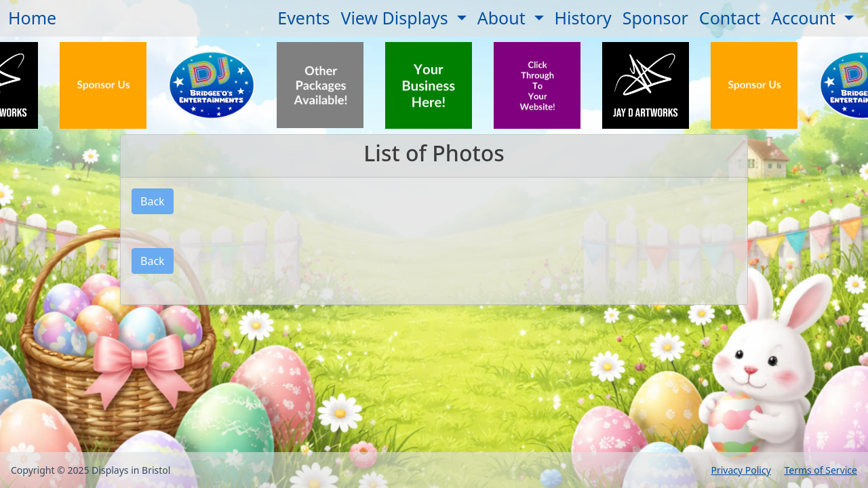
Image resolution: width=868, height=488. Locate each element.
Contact (730, 18)
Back (153, 201)
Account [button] (806, 18)
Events (303, 18)
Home (32, 18)
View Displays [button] (396, 18)
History (583, 18)
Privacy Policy (741, 470)
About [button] (504, 18)
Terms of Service (821, 470)
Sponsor (655, 18)
